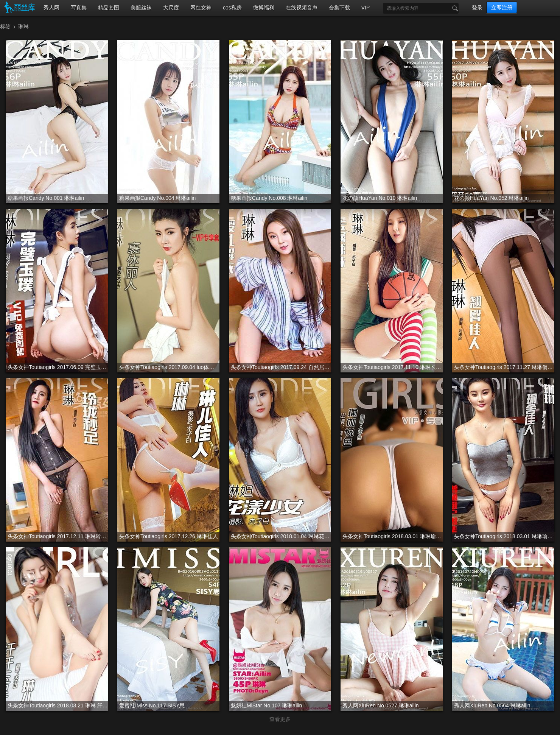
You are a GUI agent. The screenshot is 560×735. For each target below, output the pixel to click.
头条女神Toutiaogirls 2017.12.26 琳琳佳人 (169, 536)
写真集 (79, 8)
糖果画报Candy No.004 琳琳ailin (157, 198)
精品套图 (109, 8)
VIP (366, 8)
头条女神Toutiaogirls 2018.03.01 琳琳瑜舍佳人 (504, 536)
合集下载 (339, 8)
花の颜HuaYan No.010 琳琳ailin (380, 198)
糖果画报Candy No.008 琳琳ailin (269, 198)
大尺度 (171, 8)
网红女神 (201, 8)
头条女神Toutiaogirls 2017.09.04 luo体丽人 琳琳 (169, 367)
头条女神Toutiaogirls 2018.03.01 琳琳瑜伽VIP (393, 536)
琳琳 (23, 26)
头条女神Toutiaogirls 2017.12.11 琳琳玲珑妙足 (58, 536)
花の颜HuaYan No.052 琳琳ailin (491, 198)
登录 (477, 8)
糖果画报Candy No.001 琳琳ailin (46, 198)
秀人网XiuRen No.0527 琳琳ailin (381, 705)
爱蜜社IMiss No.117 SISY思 (152, 705)
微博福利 (264, 8)
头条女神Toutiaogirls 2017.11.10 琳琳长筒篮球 (393, 367)
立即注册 (502, 8)
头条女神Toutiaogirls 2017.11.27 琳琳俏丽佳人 (504, 367)
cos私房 (232, 8)
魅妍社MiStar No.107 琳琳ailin (266, 705)
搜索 (453, 8)
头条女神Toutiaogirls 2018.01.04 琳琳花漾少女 (281, 536)
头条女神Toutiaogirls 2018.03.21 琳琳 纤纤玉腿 (58, 705)
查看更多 (280, 719)
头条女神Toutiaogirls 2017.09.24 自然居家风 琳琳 (281, 367)
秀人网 (51, 8)
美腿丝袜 (141, 8)
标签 (5, 26)
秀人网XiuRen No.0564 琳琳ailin (492, 705)
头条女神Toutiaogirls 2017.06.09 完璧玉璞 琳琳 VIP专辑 (58, 367)
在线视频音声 (302, 8)
